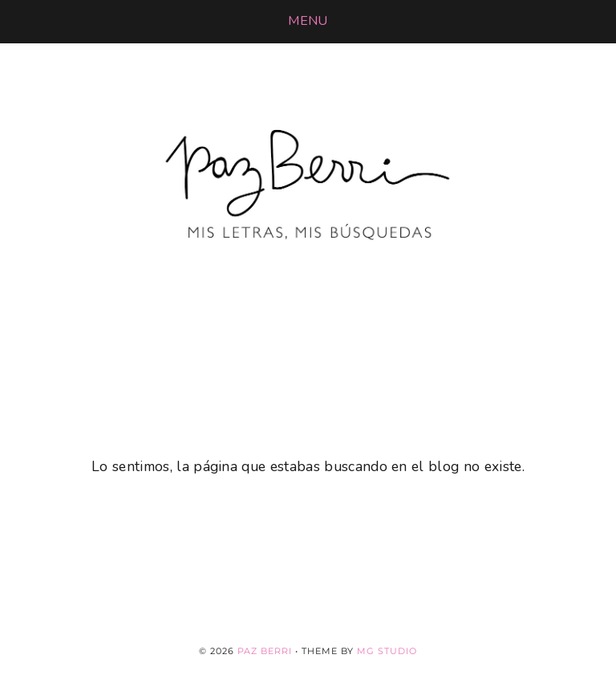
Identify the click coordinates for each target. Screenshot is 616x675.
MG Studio (387, 651)
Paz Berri (265, 651)
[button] (308, 21)
